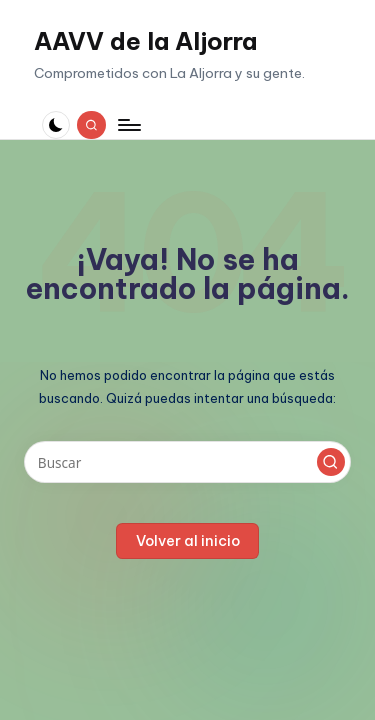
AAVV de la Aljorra (145, 41)
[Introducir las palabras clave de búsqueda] (187, 462)
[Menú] (128, 124)
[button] (331, 462)
